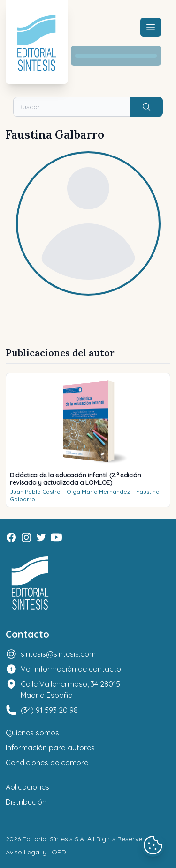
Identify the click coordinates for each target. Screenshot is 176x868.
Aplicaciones (27, 787)
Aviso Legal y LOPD (36, 852)
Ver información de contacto (71, 669)
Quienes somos (32, 733)
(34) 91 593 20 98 (49, 710)
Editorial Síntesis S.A (53, 839)
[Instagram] (26, 537)
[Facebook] (11, 537)
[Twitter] (41, 537)
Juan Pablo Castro (35, 492)
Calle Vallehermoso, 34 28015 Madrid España (70, 690)
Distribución (26, 802)
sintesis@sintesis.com (58, 654)
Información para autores (50, 748)
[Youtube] (56, 537)
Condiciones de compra (47, 763)
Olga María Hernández (98, 492)
